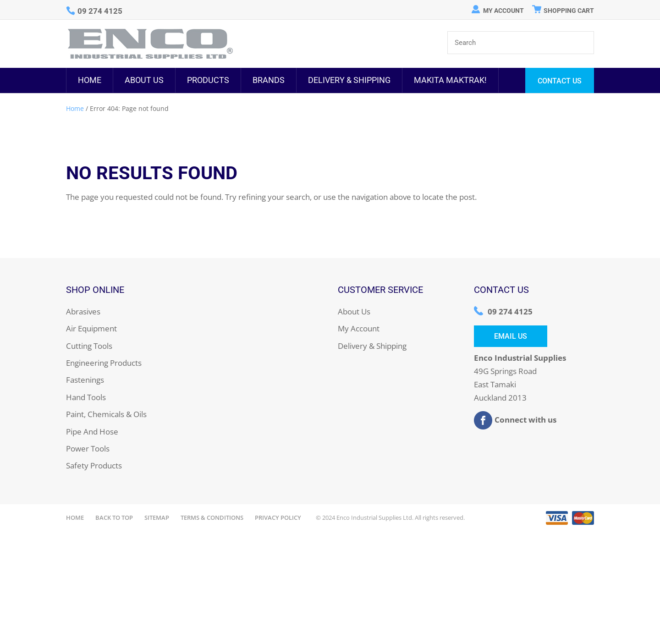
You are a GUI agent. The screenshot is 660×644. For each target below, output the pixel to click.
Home (90, 80)
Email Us (511, 336)
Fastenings (85, 380)
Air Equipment (91, 328)
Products (208, 80)
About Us (144, 80)
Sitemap (157, 517)
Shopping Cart (569, 11)
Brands (269, 80)
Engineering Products (104, 363)
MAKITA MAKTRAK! (450, 80)
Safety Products (94, 465)
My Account (503, 11)
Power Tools (88, 449)
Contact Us (560, 81)
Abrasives (83, 311)
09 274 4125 (510, 311)
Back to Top (114, 517)
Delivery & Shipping (349, 80)
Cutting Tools (89, 346)
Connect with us (515, 420)
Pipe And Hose (92, 432)
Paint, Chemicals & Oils (106, 414)
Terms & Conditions (212, 517)
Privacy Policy (278, 517)
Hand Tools (86, 397)
